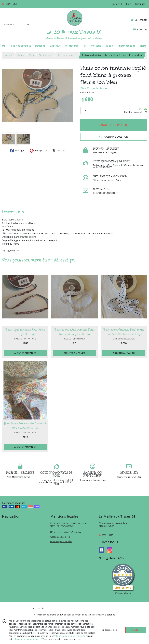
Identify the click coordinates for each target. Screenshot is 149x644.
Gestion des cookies (60, 537)
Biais (31, 55)
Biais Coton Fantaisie (94, 88)
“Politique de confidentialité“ (28, 639)
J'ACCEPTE (136, 630)
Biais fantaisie (46, 55)
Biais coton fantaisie (67, 55)
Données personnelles (61, 541)
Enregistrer (38, 151)
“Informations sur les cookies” (70, 636)
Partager (17, 151)
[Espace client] (139, 20)
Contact (115, 4)
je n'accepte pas (109, 630)
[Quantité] (87, 111)
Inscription (140, 4)
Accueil (9, 55)
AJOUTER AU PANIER (114, 125)
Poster (58, 151)
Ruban (21, 55)
